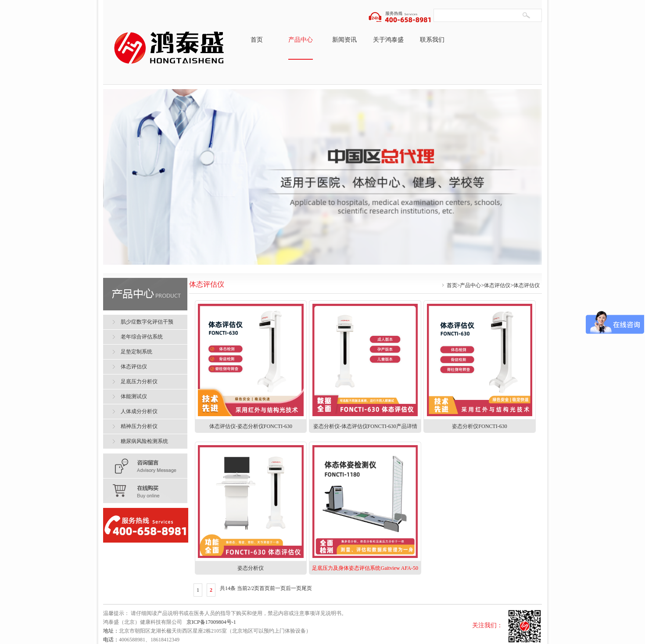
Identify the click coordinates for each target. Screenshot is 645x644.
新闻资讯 (344, 40)
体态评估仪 (497, 285)
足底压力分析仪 (139, 381)
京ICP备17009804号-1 (211, 622)
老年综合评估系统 (142, 337)
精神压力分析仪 (139, 426)
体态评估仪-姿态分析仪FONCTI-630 (251, 426)
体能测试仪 (134, 396)
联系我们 (432, 40)
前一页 (278, 588)
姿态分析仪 (251, 568)
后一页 (294, 588)
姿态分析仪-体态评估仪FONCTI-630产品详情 (365, 426)
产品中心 (301, 40)
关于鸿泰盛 (388, 40)
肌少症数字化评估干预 (147, 322)
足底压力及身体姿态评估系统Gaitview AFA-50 (365, 568)
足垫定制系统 (136, 352)
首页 (257, 40)
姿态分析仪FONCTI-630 (479, 426)
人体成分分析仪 (139, 411)
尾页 (307, 588)
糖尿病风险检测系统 (144, 441)
